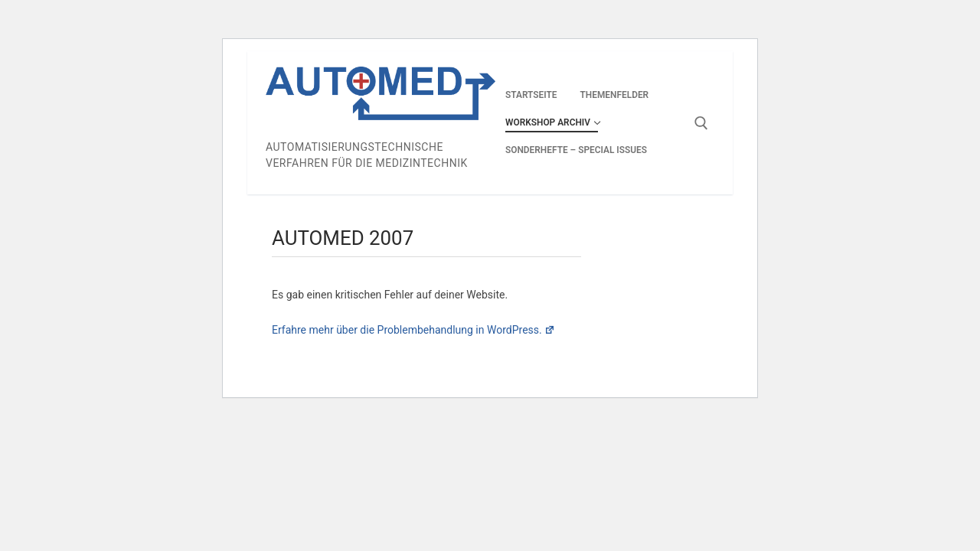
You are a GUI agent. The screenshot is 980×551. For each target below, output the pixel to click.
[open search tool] (701, 123)
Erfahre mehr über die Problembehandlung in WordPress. (413, 330)
